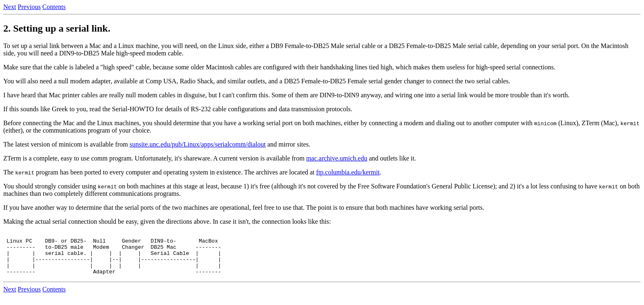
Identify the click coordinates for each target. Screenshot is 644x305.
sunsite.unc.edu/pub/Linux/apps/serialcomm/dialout (198, 144)
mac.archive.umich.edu (337, 158)
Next (10, 7)
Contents (54, 7)
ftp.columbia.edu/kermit (348, 172)
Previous (29, 7)
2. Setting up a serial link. (57, 28)
